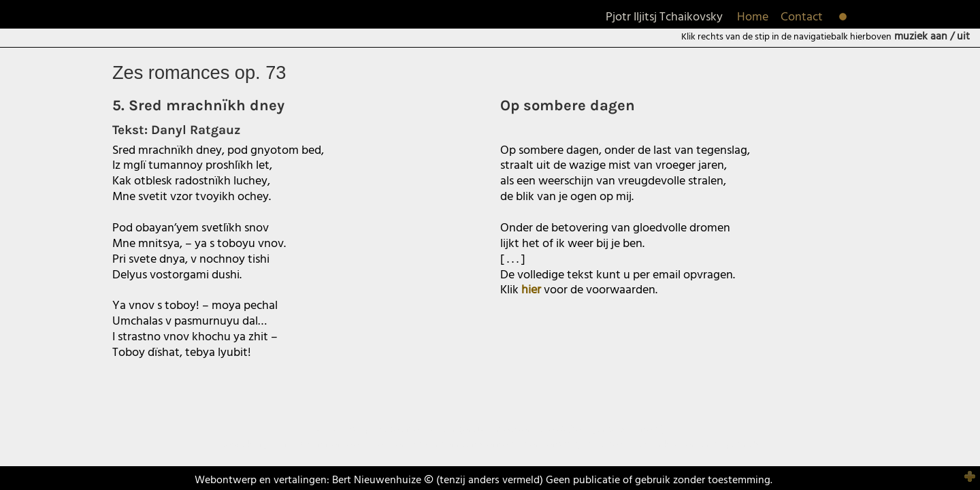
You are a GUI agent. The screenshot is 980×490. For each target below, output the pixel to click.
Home (753, 17)
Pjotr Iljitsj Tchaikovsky (664, 17)
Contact (802, 17)
